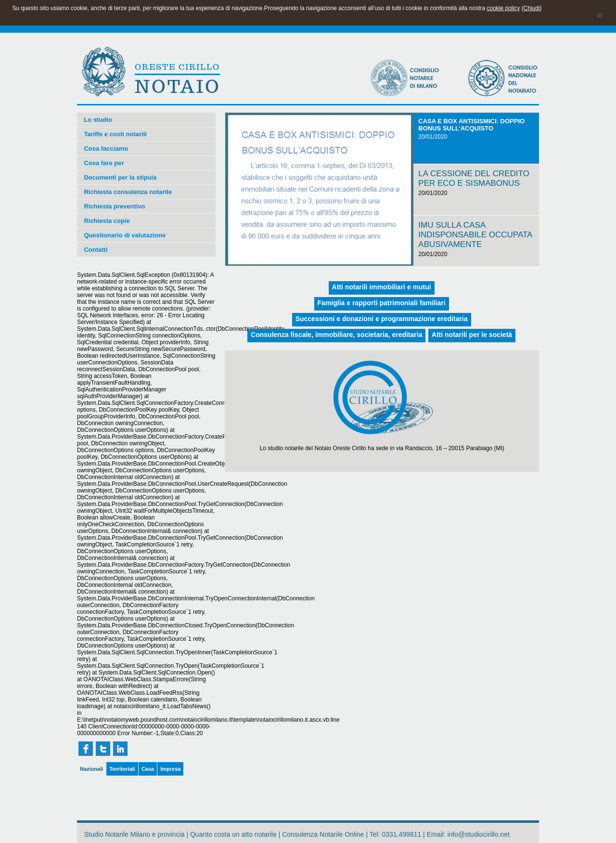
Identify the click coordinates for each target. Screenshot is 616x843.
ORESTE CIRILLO (177, 67)
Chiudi (532, 8)
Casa (148, 769)
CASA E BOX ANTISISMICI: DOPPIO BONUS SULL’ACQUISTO (471, 125)
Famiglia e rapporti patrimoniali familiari (382, 303)
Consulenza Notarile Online (323, 834)
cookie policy (504, 8)
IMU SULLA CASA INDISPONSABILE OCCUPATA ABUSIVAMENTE (475, 235)
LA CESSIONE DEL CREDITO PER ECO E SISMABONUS (474, 178)
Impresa (170, 769)
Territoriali (122, 769)
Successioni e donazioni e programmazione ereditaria (382, 319)
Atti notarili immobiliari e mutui (382, 287)
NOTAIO (178, 86)
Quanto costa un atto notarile (233, 834)
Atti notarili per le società (472, 335)
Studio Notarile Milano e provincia (135, 834)
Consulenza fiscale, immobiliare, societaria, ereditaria (336, 335)
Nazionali (91, 769)
